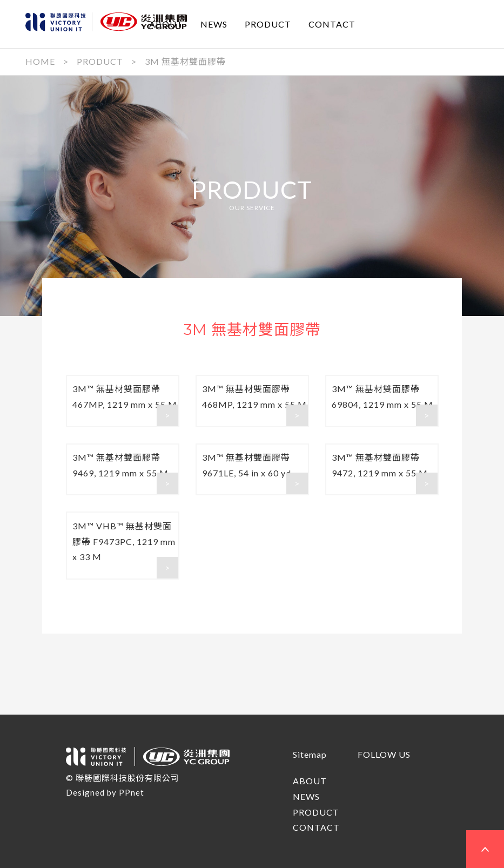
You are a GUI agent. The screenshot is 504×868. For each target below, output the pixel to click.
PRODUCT (268, 23)
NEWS (214, 23)
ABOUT (166, 23)
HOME (40, 61)
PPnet (132, 792)
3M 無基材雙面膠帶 (185, 61)
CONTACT (332, 23)
